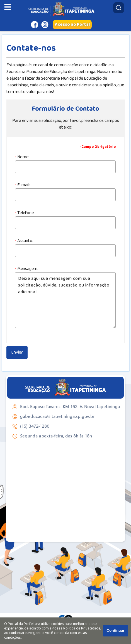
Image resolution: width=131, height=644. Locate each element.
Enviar (17, 352)
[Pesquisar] (119, 8)
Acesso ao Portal (72, 24)
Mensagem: (27, 269)
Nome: (22, 157)
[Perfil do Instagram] (45, 25)
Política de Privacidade (82, 628)
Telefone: (25, 213)
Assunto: (24, 241)
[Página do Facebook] (35, 25)
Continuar (115, 630)
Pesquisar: (113, 2)
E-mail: (23, 185)
